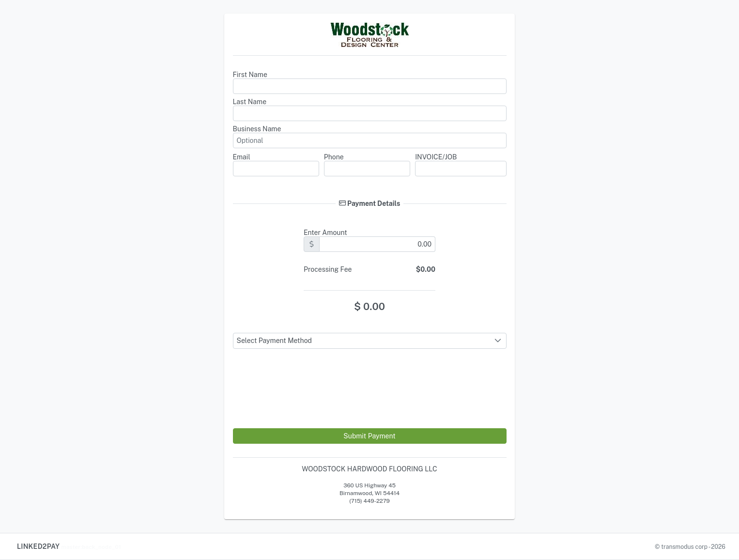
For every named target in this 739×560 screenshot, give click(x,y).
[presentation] (307, 403)
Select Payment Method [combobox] (274, 341)
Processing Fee (328, 269)
